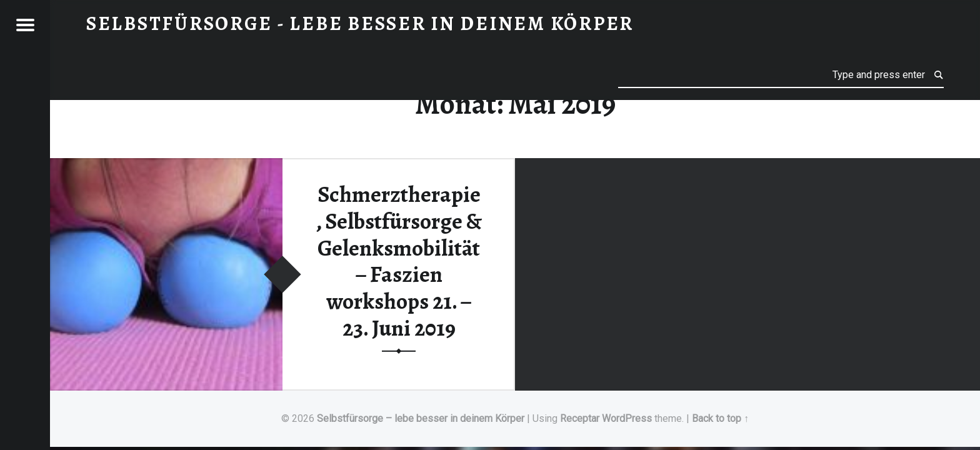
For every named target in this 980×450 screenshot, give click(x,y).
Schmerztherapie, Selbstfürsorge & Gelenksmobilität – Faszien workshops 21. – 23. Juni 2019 (399, 261)
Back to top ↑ (720, 418)
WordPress (627, 418)
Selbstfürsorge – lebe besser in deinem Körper (421, 418)
